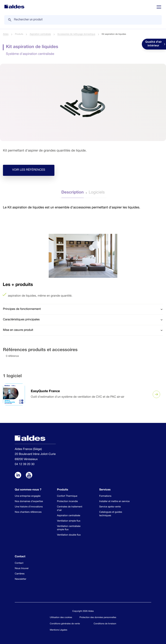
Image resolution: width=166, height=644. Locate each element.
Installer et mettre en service (114, 502)
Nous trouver (22, 569)
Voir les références (29, 170)
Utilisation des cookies (61, 618)
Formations (105, 496)
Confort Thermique (67, 496)
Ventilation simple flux (69, 521)
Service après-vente (110, 507)
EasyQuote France (45, 392)
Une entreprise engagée (28, 496)
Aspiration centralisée (40, 34)
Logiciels (97, 193)
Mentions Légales (58, 630)
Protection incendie (67, 502)
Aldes (6, 34)
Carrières (20, 574)
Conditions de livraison (105, 624)
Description (73, 193)
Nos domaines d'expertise (29, 502)
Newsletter (20, 579)
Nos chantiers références (28, 512)
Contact (19, 563)
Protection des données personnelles (98, 618)
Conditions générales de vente (65, 624)
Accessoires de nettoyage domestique (76, 34)
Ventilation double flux (69, 535)
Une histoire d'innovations (29, 507)
